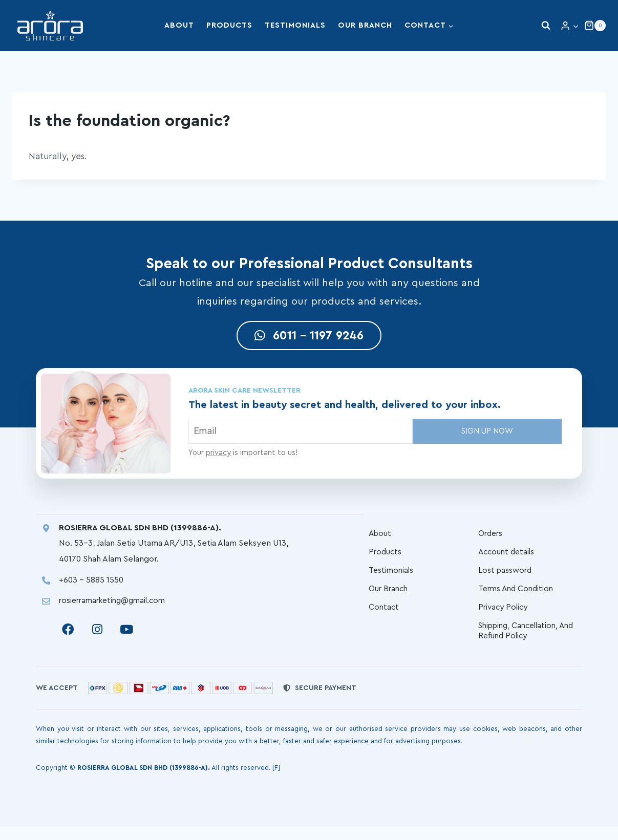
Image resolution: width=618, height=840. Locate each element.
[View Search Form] (546, 26)
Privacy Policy (505, 618)
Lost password (506, 577)
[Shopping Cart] (595, 25)
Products (229, 25)
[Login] (570, 26)
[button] (576, 26)
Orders (492, 536)
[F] (276, 781)
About (179, 25)
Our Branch (365, 25)
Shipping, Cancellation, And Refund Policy (521, 643)
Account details (508, 556)
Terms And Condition (518, 597)
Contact (384, 618)
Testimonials (295, 25)
